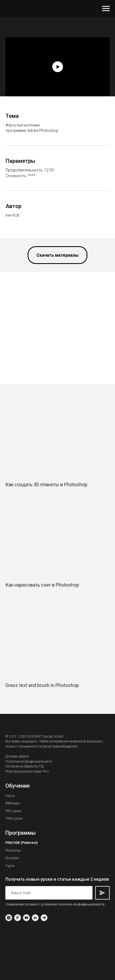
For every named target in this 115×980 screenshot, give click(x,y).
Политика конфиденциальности (29, 762)
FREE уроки (14, 819)
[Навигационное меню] (106, 9)
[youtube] (26, 918)
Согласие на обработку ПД (25, 766)
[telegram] (44, 918)
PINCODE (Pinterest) (21, 843)
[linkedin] (35, 918)
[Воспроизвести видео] (58, 67)
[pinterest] (18, 918)
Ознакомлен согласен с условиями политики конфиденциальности (55, 904)
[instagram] (9, 918)
